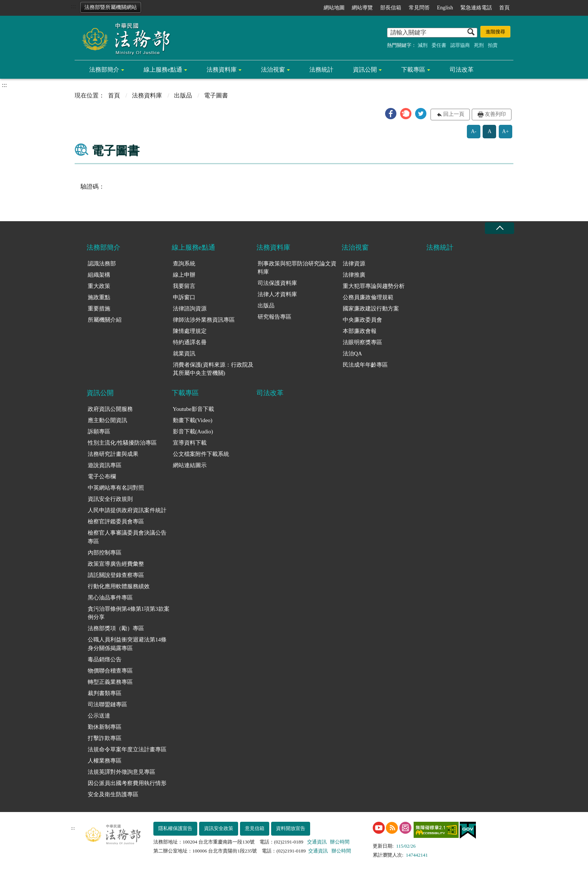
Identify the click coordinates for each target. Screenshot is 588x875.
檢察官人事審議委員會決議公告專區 (127, 537)
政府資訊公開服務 (110, 409)
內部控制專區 (105, 553)
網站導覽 (362, 8)
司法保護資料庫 (277, 283)
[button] (391, 114)
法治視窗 (273, 70)
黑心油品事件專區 (110, 598)
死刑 (479, 45)
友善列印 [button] (495, 114)
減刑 (423, 45)
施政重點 (99, 297)
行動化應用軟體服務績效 (119, 586)
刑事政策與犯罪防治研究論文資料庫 (297, 268)
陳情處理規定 (190, 331)
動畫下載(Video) (193, 420)
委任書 (439, 45)
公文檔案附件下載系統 (201, 454)
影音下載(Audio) (193, 432)
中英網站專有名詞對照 (116, 488)
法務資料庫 (222, 70)
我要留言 (184, 286)
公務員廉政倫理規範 (368, 297)
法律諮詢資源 (190, 309)
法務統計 (321, 70)
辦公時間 (340, 842)
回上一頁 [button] (454, 114)
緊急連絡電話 (476, 8)
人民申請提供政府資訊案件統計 (127, 510)
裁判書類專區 (105, 693)
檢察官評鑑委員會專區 (116, 521)
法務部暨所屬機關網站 (111, 7)
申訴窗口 (184, 297)
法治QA (352, 354)
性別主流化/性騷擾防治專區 (122, 443)
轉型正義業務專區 (110, 682)
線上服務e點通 (163, 70)
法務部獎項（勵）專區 (116, 628)
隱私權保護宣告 (175, 828)
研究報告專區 (274, 317)
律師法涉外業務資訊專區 (204, 320)
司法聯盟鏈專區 (107, 704)
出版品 (183, 95)
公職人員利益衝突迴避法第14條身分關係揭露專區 (127, 644)
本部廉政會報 (360, 331)
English (445, 8)
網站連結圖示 (190, 465)
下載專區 (413, 70)
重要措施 (99, 309)
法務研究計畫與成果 (113, 454)
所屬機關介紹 (105, 320)
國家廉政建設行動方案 (371, 309)
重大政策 (99, 286)
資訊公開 (365, 70)
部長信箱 (391, 8)
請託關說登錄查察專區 (116, 575)
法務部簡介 (104, 70)
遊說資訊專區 (105, 465)
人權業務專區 (105, 761)
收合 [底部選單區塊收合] (499, 228)
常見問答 (419, 8)
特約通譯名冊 (190, 342)
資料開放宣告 (291, 828)
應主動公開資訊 (107, 420)
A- (474, 131)
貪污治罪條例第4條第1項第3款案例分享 (129, 613)
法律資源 (354, 264)
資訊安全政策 (219, 828)
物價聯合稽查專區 (110, 671)
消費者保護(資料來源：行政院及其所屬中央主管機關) (213, 369)
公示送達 (99, 716)
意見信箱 (255, 828)
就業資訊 (184, 354)
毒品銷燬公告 (105, 659)
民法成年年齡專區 (365, 365)
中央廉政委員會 (362, 320)
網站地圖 (334, 8)
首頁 (504, 8)
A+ (505, 131)
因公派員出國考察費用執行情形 (127, 783)
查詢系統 (184, 264)
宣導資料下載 (190, 443)
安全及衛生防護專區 (113, 794)
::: (73, 6)
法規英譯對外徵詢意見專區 (121, 772)
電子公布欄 (102, 476)
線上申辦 (184, 275)
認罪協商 (460, 45)
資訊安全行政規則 (110, 499)
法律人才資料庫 (277, 294)
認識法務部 (102, 264)
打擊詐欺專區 (105, 738)
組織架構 (99, 275)
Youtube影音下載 (193, 409)
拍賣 (493, 45)
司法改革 (462, 70)
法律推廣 (354, 275)
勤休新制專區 (105, 727)
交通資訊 (317, 842)
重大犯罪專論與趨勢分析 (374, 286)
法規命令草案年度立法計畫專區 (127, 749)
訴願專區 (99, 432)
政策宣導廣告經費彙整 (116, 564)
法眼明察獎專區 (362, 342)
